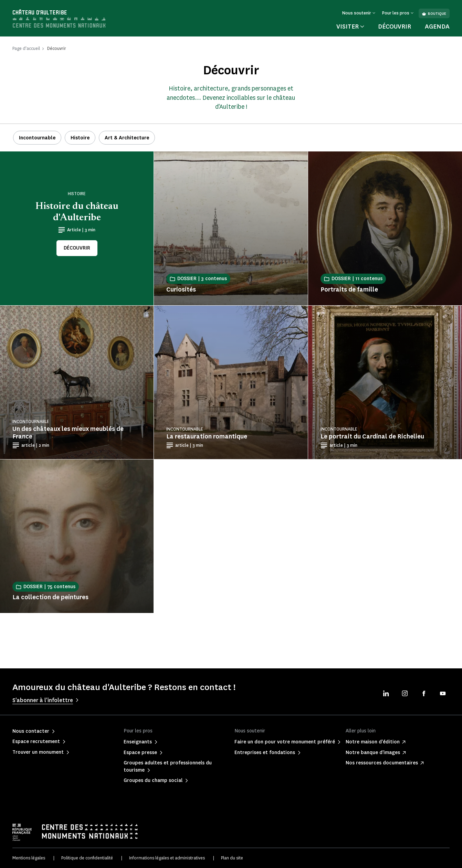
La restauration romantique (207, 436)
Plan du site (232, 858)
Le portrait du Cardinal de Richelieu (372, 436)
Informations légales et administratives (167, 858)
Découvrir (395, 27)
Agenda (437, 27)
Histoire (80, 138)
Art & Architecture (127, 138)
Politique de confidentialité (87, 858)
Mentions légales (29, 858)
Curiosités (181, 289)
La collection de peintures (50, 597)
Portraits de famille (349, 289)
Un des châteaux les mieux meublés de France (68, 433)
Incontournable (37, 138)
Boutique (434, 14)
